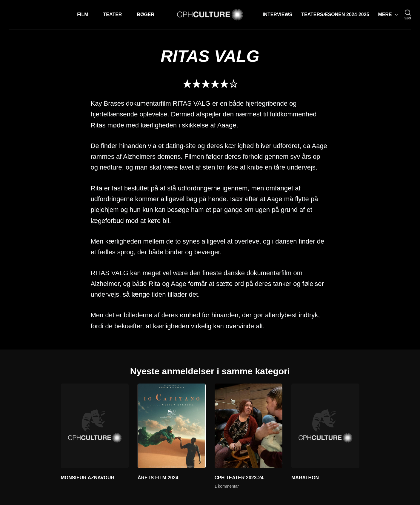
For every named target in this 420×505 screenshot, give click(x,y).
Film (83, 14)
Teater (113, 14)
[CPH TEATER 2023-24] (249, 426)
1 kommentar (227, 486)
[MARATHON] (325, 426)
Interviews (277, 14)
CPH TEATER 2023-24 (239, 478)
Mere (389, 15)
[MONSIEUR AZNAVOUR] (95, 426)
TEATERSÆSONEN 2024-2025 (335, 14)
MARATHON (305, 478)
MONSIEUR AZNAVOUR (88, 478)
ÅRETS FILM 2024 (158, 478)
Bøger (146, 14)
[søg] (408, 15)
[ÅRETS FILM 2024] (172, 426)
